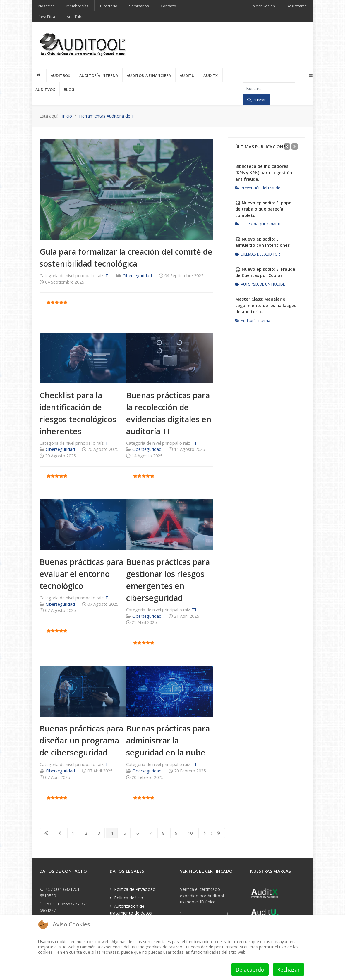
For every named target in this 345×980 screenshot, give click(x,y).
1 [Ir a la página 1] (73, 833)
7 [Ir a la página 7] (150, 833)
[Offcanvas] (310, 75)
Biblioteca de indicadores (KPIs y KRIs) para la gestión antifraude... (264, 172)
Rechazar (289, 969)
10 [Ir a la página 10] (190, 833)
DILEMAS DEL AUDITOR (258, 254)
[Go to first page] (46, 833)
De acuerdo (250, 969)
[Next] (295, 146)
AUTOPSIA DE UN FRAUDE (260, 284)
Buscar (256, 100)
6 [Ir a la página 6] (138, 833)
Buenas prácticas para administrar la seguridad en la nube (168, 740)
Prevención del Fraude (258, 188)
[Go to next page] (204, 833)
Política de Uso (129, 898)
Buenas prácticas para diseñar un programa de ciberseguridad (81, 740)
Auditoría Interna (253, 320)
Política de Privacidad (135, 889)
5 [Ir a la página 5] (125, 833)
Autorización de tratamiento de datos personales (131, 913)
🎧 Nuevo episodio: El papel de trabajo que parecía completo (264, 209)
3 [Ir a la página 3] (99, 833)
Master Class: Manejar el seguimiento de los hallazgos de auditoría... (266, 305)
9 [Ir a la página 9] (176, 833)
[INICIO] (40, 75)
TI (107, 276)
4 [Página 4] (112, 833)
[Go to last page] (218, 833)
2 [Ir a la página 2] (86, 833)
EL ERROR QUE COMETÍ (258, 224)
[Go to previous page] (60, 833)
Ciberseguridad (137, 276)
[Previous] (287, 146)
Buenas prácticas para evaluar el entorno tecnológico (81, 574)
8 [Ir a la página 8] (163, 833)
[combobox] (269, 88)
